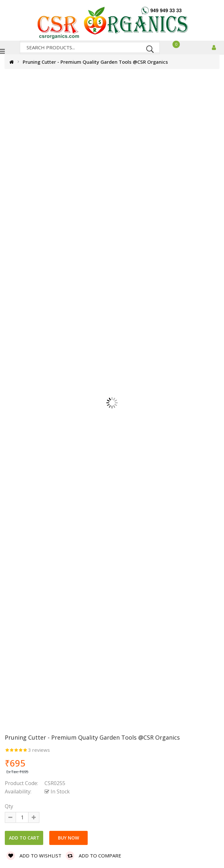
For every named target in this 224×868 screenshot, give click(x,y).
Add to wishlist (34, 856)
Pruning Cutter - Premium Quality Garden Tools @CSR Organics (95, 62)
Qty (9, 806)
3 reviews (39, 750)
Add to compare (93, 856)
